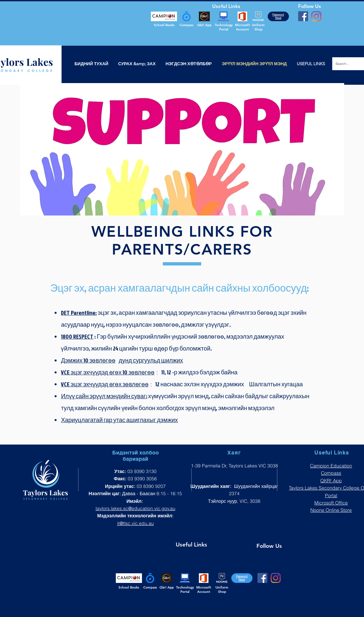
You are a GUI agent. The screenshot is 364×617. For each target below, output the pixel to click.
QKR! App (331, 481)
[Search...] (346, 64)
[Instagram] (316, 16)
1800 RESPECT (77, 336)
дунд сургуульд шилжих (151, 360)
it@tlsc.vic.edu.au (136, 523)
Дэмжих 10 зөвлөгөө (88, 360)
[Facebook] (303, 16)
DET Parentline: (79, 313)
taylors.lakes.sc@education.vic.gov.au (136, 508)
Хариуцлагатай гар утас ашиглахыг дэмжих (119, 420)
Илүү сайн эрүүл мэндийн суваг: (104, 396)
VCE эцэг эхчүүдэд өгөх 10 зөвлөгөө (108, 372)
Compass (331, 473)
